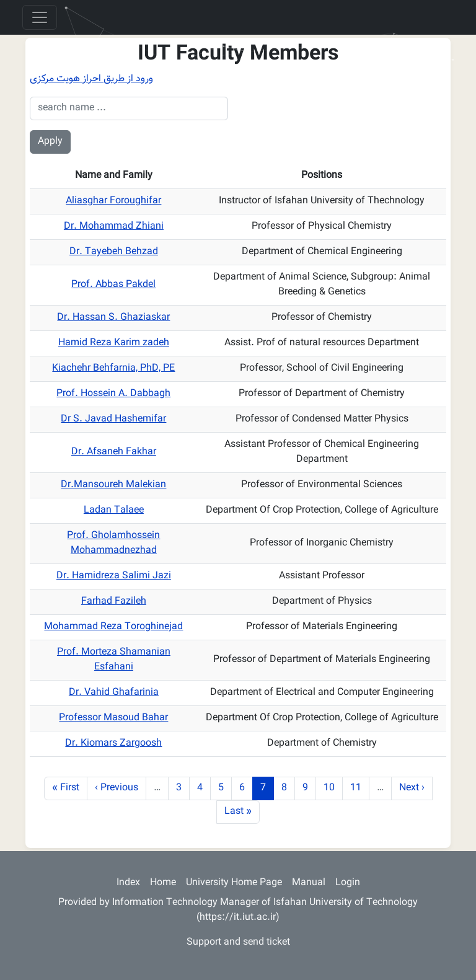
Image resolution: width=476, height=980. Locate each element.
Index (128, 883)
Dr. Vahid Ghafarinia (114, 693)
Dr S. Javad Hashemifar (113, 419)
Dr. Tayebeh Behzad (114, 252)
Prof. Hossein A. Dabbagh (113, 394)
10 (333, 788)
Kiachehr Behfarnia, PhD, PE (113, 369)
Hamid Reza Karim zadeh (114, 343)
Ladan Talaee (114, 510)
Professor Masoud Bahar (113, 718)
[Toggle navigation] (40, 17)
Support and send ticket (238, 942)
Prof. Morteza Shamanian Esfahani (114, 660)
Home (163, 883)
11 (359, 788)
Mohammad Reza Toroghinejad (113, 627)
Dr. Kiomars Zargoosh (113, 744)
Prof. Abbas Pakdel (113, 285)
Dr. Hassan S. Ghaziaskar (113, 318)
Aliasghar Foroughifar (113, 201)
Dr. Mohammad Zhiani (114, 227)
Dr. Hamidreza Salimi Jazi (114, 576)
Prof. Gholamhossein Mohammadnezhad (113, 543)
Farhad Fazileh (114, 602)
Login (348, 883)
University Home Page (234, 883)
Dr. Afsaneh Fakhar (114, 452)
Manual (309, 883)
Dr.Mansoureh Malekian (113, 485)
